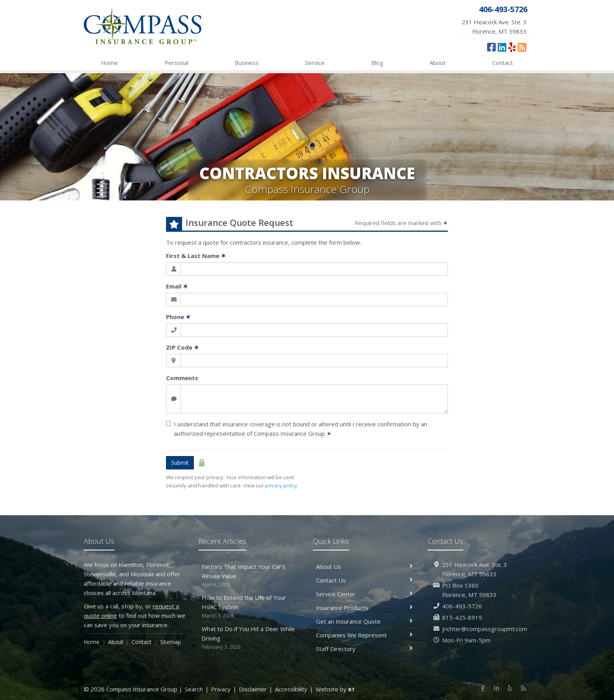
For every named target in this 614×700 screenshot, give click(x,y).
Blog (377, 63)
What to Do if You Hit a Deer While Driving (250, 638)
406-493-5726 (462, 606)
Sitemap (171, 642)
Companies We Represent (364, 635)
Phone (178, 317)
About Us (364, 566)
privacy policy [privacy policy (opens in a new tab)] (281, 485)
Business (247, 63)
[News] (522, 47)
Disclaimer (253, 689)
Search (194, 689)
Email (177, 286)
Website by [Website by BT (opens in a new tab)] (335, 689)
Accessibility (291, 689)
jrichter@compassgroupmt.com (485, 629)
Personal (176, 63)
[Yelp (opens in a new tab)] (512, 47)
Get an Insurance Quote (364, 621)
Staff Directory (364, 649)
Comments (182, 378)
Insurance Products (364, 608)
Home (109, 63)
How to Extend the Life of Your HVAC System (250, 607)
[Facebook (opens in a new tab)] (491, 47)
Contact (503, 63)
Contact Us (364, 580)
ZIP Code (182, 347)
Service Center (364, 594)
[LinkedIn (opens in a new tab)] (502, 47)
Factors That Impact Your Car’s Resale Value (250, 576)
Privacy (221, 689)
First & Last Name (196, 256)
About (438, 63)
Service (315, 63)
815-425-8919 (462, 617)
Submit (180, 463)
